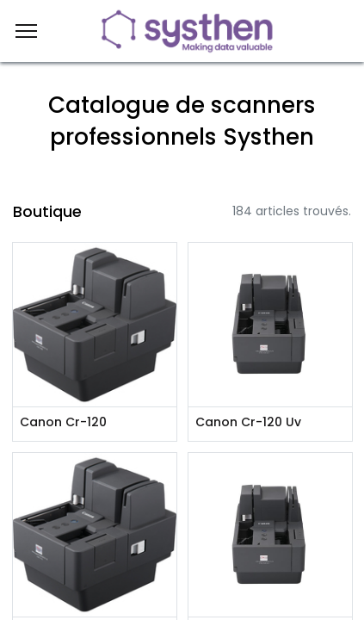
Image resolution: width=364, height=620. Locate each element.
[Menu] (26, 31)
